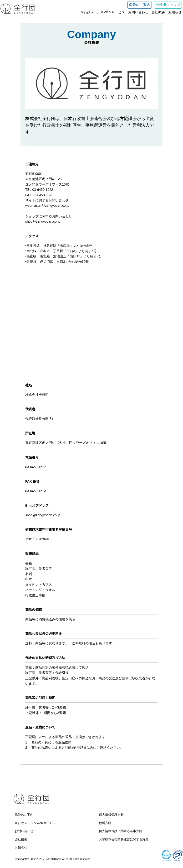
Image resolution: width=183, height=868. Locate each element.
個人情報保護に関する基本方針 (121, 831)
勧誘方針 (105, 823)
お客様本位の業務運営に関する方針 (124, 839)
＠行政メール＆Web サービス (103, 12)
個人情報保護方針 (111, 815)
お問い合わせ (138, 12)
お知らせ (175, 12)
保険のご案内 (140, 5)
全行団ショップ (168, 5)
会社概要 (158, 12)
